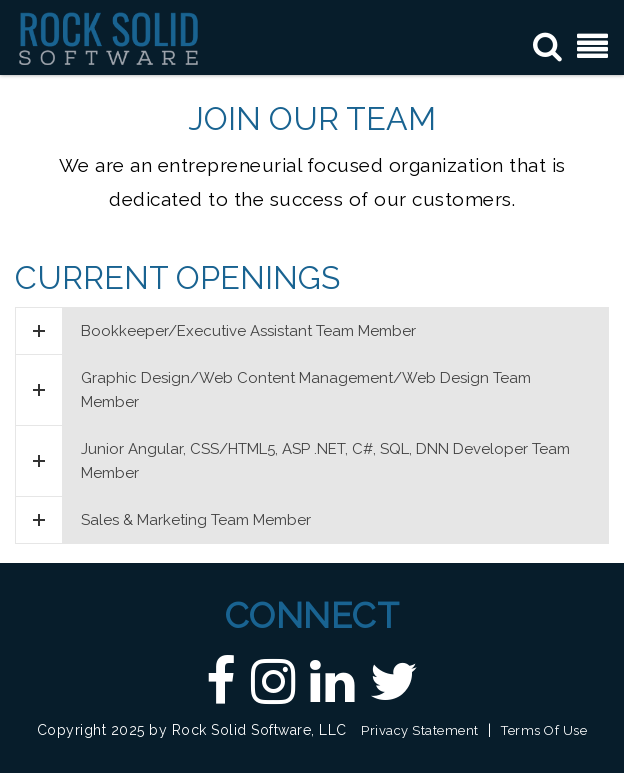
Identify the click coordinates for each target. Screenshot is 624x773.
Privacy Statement (420, 730)
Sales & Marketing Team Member (163, 520)
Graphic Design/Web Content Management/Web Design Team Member (273, 390)
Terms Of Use (544, 730)
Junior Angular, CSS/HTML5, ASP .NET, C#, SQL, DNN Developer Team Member (293, 461)
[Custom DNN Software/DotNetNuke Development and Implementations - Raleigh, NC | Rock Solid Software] (109, 37)
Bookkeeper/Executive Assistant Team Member (216, 331)
